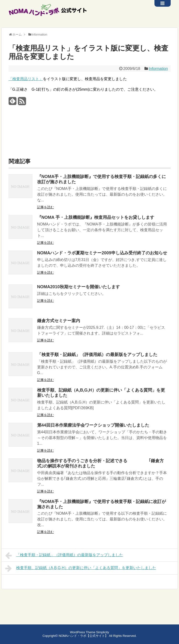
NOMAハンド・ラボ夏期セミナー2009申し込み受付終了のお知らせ (102, 253)
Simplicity (102, 632)
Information (158, 69)
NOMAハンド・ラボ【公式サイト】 (83, 636)
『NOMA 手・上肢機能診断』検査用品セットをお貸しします (96, 217)
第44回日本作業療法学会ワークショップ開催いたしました (93, 425)
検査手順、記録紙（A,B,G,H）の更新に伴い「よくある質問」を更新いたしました (81, 568)
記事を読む (46, 207)
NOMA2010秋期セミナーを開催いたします (79, 287)
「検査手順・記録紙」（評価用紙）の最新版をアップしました (97, 355)
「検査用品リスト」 (26, 79)
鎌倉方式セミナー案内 (59, 321)
